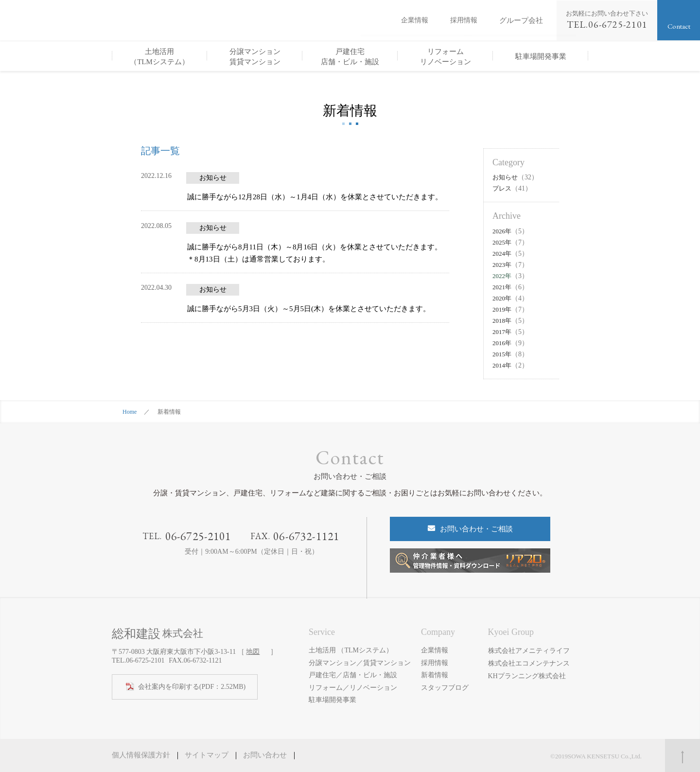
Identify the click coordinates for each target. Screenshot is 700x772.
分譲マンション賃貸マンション (255, 57)
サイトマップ (207, 755)
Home (130, 412)
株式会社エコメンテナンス (529, 663)
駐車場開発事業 (541, 56)
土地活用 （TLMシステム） (351, 650)
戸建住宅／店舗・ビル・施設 (353, 675)
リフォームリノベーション (446, 57)
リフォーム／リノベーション (353, 688)
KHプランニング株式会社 (527, 675)
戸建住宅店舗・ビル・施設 (350, 57)
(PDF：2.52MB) (192, 687)
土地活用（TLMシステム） (159, 57)
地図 (253, 652)
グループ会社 (521, 20)
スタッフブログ (445, 688)
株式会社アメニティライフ (529, 650)
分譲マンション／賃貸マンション (360, 663)
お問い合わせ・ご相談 (476, 529)
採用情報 (464, 20)
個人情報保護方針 (141, 755)
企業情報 (415, 20)
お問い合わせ (265, 755)
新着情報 (435, 675)
